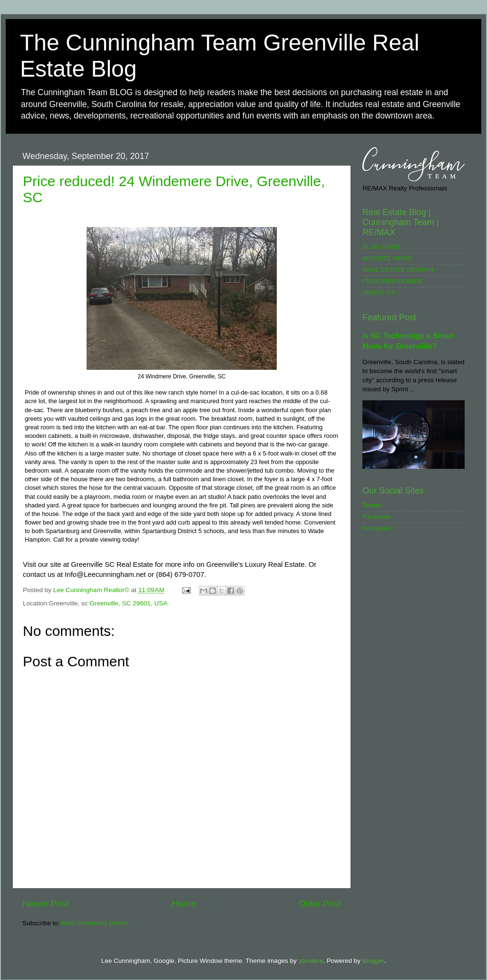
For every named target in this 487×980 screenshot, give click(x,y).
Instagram (377, 528)
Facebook (376, 517)
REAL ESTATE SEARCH (398, 270)
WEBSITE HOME (387, 258)
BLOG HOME (382, 247)
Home (184, 904)
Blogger (373, 961)
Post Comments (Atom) (95, 923)
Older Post (320, 904)
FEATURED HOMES (392, 281)
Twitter (372, 505)
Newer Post (46, 904)
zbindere (311, 961)
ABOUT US (379, 292)
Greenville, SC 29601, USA (128, 603)
